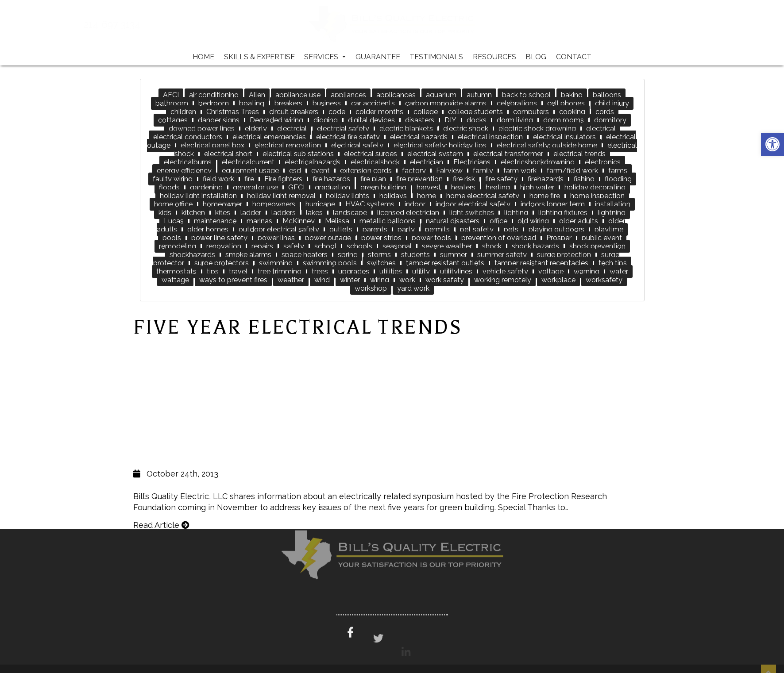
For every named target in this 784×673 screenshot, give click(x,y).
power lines (276, 238)
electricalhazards (313, 162)
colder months (379, 112)
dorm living (515, 120)
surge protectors (222, 263)
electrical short (228, 154)
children (183, 112)
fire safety (501, 179)
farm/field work (572, 171)
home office (173, 204)
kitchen (193, 213)
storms (379, 255)
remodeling (178, 246)
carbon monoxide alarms (446, 103)
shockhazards (192, 255)
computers (531, 112)
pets (511, 229)
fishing (584, 179)
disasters (420, 120)
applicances (396, 95)
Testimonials (436, 57)
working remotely (503, 280)
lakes (314, 213)
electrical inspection (490, 137)
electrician (427, 162)
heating (498, 187)
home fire (545, 196)
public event (602, 238)
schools (359, 246)
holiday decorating (595, 187)
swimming (276, 263)
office (498, 221)
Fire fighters (283, 179)
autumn (479, 95)
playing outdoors (556, 229)
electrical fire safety (348, 137)
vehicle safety (505, 271)
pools (172, 238)
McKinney (299, 221)
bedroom (214, 103)
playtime (609, 229)
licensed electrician (408, 213)
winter (350, 280)
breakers (288, 103)
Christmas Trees (233, 112)
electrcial (292, 129)
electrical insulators (564, 137)
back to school (526, 95)
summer (454, 255)
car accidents (373, 103)
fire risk (464, 179)
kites (223, 213)
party (406, 229)
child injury (612, 103)
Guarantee (378, 57)
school (325, 246)
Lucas (174, 221)
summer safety (502, 255)
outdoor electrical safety (279, 229)
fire (249, 179)
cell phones (566, 103)
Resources (494, 57)
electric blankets (406, 129)
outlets (341, 229)
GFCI (296, 187)
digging (326, 120)
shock (492, 246)
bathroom (172, 103)
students (415, 255)
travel (238, 271)
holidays (393, 196)
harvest (429, 187)
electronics (603, 162)
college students (475, 112)
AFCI (171, 95)
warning (587, 271)
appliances (348, 95)
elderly (256, 129)
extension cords (366, 171)
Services (325, 57)
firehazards (546, 179)
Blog (536, 57)
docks (477, 120)
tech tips (613, 263)
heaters (463, 187)
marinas (259, 221)
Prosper (559, 238)
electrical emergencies (269, 137)
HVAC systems (370, 204)
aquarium (441, 95)
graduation (332, 187)
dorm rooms (564, 120)
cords (605, 112)
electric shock (466, 129)
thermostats (176, 271)
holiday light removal (281, 196)
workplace (558, 280)
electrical (601, 129)
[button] (772, 144)
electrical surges (371, 154)
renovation (224, 246)
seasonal (397, 246)
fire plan (373, 179)
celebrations (517, 103)
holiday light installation (198, 196)
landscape (350, 213)
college (426, 112)
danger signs (219, 120)
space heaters (305, 255)
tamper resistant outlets (445, 263)
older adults (579, 221)
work (407, 280)
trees (320, 271)
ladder (251, 213)
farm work (520, 171)
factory (414, 171)
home (427, 196)
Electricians (472, 162)
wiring (380, 280)
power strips (381, 238)
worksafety (604, 280)
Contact (574, 57)
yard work (413, 288)
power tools (431, 238)
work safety (445, 280)
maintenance (215, 221)
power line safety (219, 238)
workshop (371, 288)
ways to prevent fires (233, 280)
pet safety (477, 229)
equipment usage (250, 171)
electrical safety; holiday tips (440, 145)
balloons (607, 95)
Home (203, 57)
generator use (255, 187)
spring (348, 255)
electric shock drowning (537, 129)
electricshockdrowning (538, 162)
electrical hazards (419, 137)
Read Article (161, 525)
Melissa (337, 221)
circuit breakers (294, 112)
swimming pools (330, 263)
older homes (208, 229)
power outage (328, 238)
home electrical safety (483, 196)
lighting (516, 213)
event (321, 171)
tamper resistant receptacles (541, 263)
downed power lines (202, 129)
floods (169, 187)
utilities (391, 271)
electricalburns (188, 162)
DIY (450, 120)
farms (618, 171)
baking (572, 95)
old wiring (533, 221)
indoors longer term (553, 204)
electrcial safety (343, 129)
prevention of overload (499, 238)
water (619, 271)
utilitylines (456, 271)
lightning (612, 213)
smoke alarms (248, 255)
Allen (257, 95)
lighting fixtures (563, 213)
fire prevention (419, 179)
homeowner (222, 204)
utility (421, 271)
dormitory (610, 120)
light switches (472, 213)
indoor (415, 204)
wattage (175, 280)
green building (383, 187)
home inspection (597, 196)
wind (322, 280)
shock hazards (535, 246)
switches (381, 263)
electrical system (435, 154)
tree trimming (280, 271)
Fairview (449, 171)
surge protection (564, 255)
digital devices (371, 120)
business (327, 103)
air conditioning (214, 95)
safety (294, 246)
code (337, 112)
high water (537, 187)
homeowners (274, 204)
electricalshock (375, 162)
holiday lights (348, 196)
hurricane (320, 204)
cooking (572, 112)
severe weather (447, 246)
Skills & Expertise (259, 57)
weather (291, 280)
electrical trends (579, 154)
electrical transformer (508, 154)
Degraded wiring (276, 120)
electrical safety (357, 145)
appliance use (298, 95)
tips (213, 271)
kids (165, 213)
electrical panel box (212, 145)
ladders (284, 213)
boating (252, 103)
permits (437, 229)
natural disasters (453, 221)
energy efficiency (184, 171)
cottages (173, 120)
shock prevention (597, 246)
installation (613, 204)
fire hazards (331, 179)
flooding (618, 179)
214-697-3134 (142, 25)
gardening (206, 187)
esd (295, 171)
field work (218, 179)
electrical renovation (288, 145)
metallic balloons (388, 221)
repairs (262, 246)
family (483, 171)
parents (375, 229)
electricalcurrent (248, 162)
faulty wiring (173, 179)
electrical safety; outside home (547, 145)
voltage (551, 271)
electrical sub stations (298, 154)
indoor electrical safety (473, 204)
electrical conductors (188, 137)
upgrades (354, 271)
